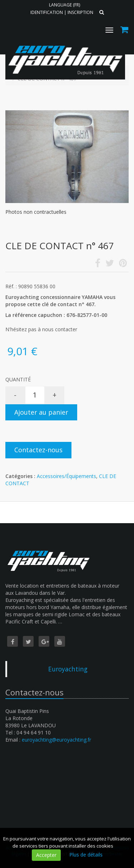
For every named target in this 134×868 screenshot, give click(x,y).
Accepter (46, 855)
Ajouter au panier (41, 412)
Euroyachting (68, 669)
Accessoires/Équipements (66, 476)
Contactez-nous (38, 450)
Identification (47, 12)
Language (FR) (64, 5)
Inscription (80, 12)
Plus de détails (86, 855)
